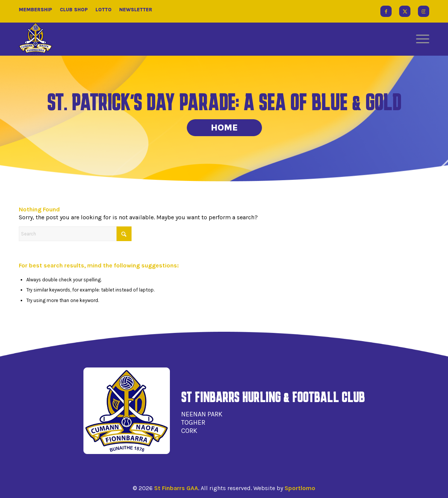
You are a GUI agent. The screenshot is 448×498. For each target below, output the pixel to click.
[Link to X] (405, 11)
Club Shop (74, 10)
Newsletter (136, 10)
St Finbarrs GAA (176, 488)
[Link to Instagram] (424, 11)
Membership (36, 10)
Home (224, 128)
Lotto (104, 10)
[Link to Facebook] (386, 11)
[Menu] (420, 39)
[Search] (75, 234)
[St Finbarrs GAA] (36, 39)
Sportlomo (300, 488)
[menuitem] (420, 39)
